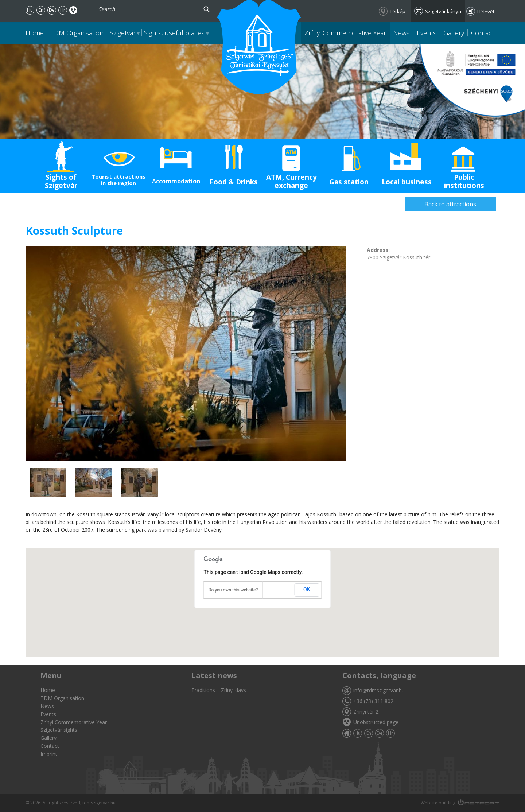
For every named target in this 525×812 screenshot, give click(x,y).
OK (307, 590)
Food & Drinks (234, 182)
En (41, 10)
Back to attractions (450, 204)
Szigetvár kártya (443, 11)
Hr (63, 10)
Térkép (398, 11)
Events (427, 33)
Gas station (349, 182)
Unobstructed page (376, 722)
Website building (438, 803)
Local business (407, 182)
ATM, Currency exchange (291, 181)
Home (35, 33)
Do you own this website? (233, 590)
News (402, 33)
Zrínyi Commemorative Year (345, 33)
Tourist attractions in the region (118, 180)
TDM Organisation (77, 33)
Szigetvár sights (59, 730)
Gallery (454, 33)
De (52, 10)
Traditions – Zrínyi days (219, 690)
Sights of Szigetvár (61, 181)
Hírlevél (486, 12)
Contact (483, 33)
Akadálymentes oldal (73, 10)
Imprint (49, 754)
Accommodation (176, 181)
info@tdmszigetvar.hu (379, 690)
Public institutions (464, 181)
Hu (30, 10)
